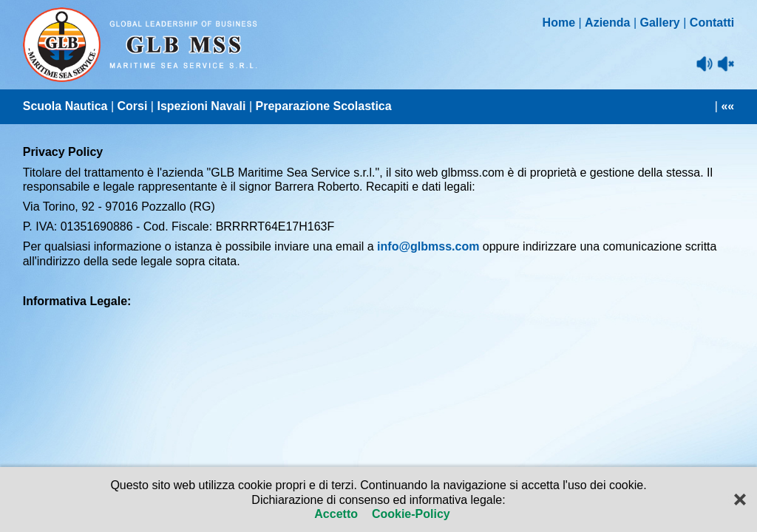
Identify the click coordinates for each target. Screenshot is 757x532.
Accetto (337, 514)
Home (559, 23)
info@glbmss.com (428, 246)
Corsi (132, 106)
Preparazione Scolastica (324, 106)
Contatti (712, 23)
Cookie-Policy (409, 514)
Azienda (607, 23)
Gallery (660, 23)
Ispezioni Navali (201, 106)
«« (727, 106)
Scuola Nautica (65, 106)
